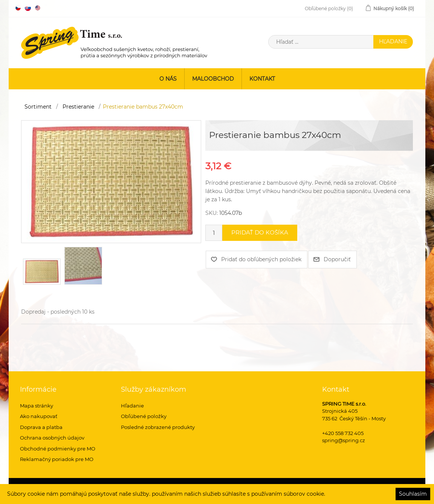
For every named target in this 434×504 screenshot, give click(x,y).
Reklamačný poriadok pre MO (57, 459)
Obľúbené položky (144, 416)
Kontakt (262, 79)
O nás (168, 79)
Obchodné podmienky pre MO (58, 449)
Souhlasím (413, 494)
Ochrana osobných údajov (52, 438)
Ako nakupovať (39, 416)
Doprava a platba (41, 427)
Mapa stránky (37, 406)
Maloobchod (213, 79)
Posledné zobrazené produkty (158, 427)
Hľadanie (132, 406)
